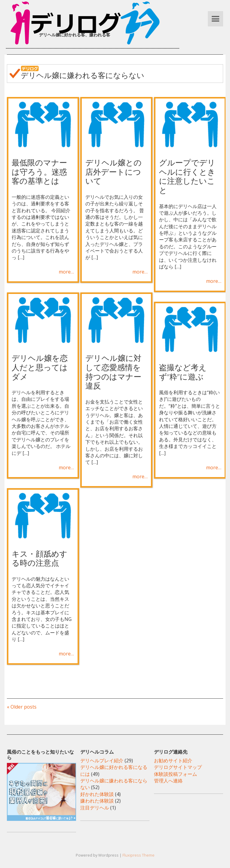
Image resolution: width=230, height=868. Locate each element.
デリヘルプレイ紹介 (102, 761)
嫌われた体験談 (97, 801)
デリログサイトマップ (178, 767)
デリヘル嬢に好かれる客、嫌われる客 (75, 35)
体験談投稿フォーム (175, 774)
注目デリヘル (95, 808)
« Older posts (22, 707)
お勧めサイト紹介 (173, 761)
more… (66, 272)
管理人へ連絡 (168, 781)
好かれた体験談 (97, 794)
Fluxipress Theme (139, 855)
